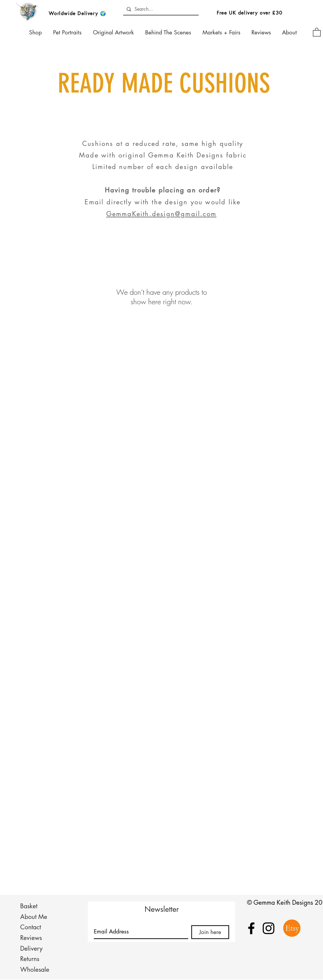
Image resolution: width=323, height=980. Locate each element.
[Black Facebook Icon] (251, 928)
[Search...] (160, 9)
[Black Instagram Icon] (269, 928)
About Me (34, 917)
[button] (317, 32)
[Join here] (210, 932)
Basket (29, 906)
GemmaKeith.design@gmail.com (161, 214)
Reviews (31, 938)
